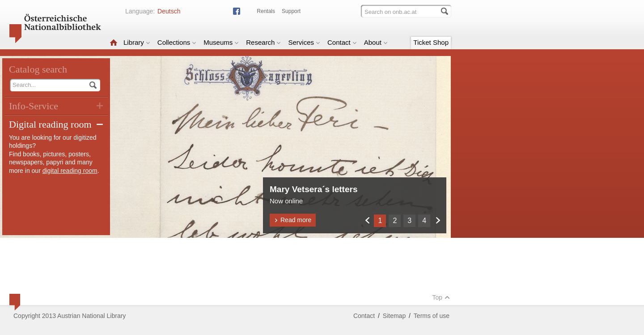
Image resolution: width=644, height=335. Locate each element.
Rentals (266, 11)
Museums (221, 42)
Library (137, 42)
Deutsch (169, 11)
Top (441, 297)
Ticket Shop (431, 42)
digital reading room (70, 171)
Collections (177, 42)
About (376, 42)
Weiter (438, 220)
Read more (293, 220)
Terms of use (432, 316)
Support (291, 11)
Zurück (367, 220)
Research (263, 42)
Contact (342, 42)
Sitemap (394, 316)
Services (304, 42)
